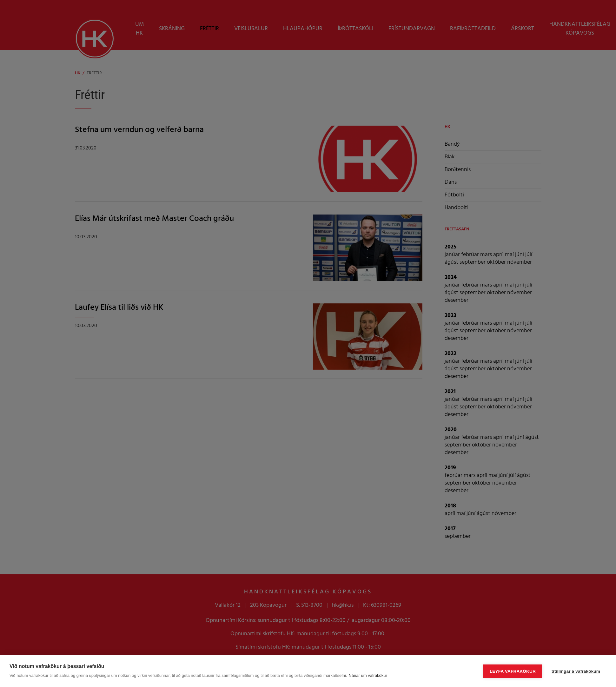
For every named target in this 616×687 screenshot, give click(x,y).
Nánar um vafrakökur (368, 675)
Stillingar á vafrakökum (576, 671)
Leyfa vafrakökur (513, 671)
